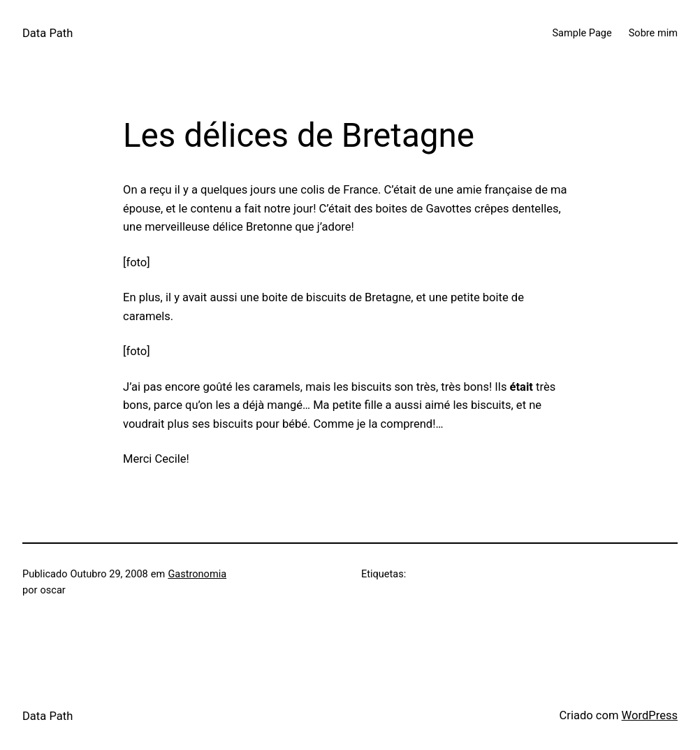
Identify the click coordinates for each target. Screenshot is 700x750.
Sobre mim (653, 33)
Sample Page (582, 33)
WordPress (650, 715)
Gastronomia (197, 574)
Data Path (48, 33)
